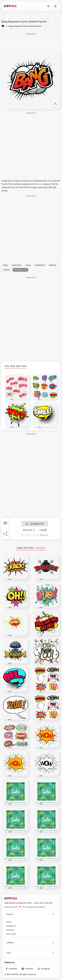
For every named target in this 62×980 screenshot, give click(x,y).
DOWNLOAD (35, 524)
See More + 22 (20, 270)
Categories (11, 926)
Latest (9, 922)
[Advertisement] (31, 42)
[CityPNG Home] (10, 6)
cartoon (6, 270)
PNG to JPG (11, 934)
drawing (52, 265)
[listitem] (12, 969)
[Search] (48, 6)
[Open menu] (55, 6)
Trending (10, 930)
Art (41, 184)
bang (5, 265)
